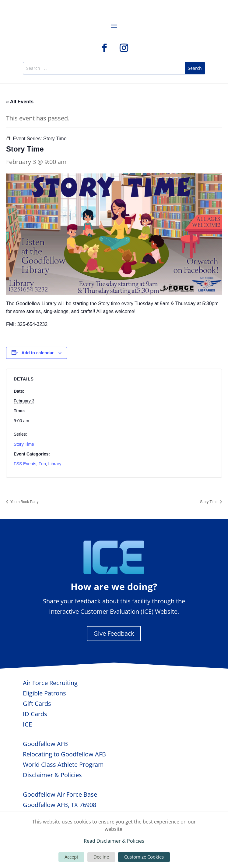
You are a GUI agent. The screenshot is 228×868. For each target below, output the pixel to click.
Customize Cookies (144, 857)
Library (55, 464)
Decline (101, 857)
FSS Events (25, 464)
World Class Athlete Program (63, 764)
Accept (71, 857)
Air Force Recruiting (50, 683)
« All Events (20, 102)
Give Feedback (114, 633)
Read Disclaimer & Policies (114, 841)
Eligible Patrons (44, 693)
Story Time (24, 444)
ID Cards (35, 714)
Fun (42, 464)
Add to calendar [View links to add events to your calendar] (38, 353)
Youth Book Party (24, 502)
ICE (27, 724)
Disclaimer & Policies (52, 775)
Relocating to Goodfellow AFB (64, 754)
